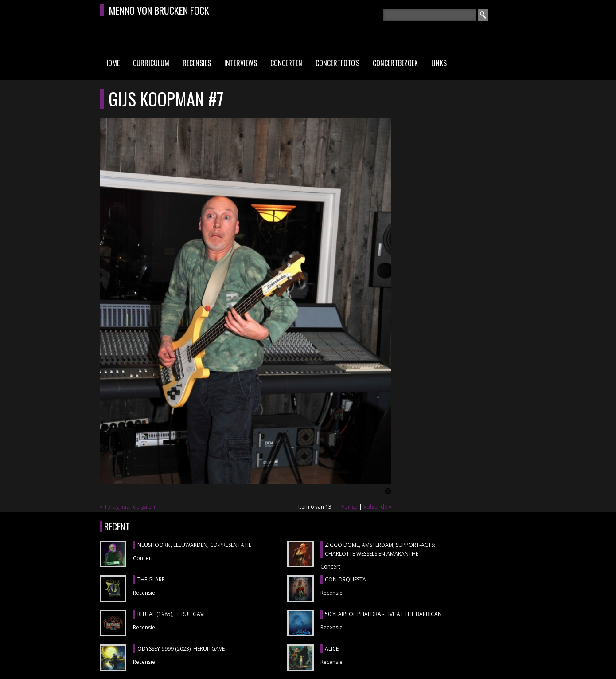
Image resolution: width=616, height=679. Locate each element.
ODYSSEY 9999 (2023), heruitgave (181, 649)
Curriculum (151, 63)
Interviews (241, 63)
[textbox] (430, 15)
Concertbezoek (395, 63)
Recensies (197, 63)
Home (112, 63)
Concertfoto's (337, 63)
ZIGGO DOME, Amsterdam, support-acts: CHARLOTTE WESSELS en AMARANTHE (380, 549)
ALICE (332, 649)
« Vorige (347, 507)
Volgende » (377, 507)
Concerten (286, 63)
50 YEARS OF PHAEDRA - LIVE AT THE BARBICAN (383, 614)
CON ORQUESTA (345, 579)
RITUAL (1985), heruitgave (172, 614)
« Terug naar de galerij (128, 507)
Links (439, 63)
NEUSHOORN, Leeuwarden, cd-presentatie (194, 545)
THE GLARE (151, 579)
